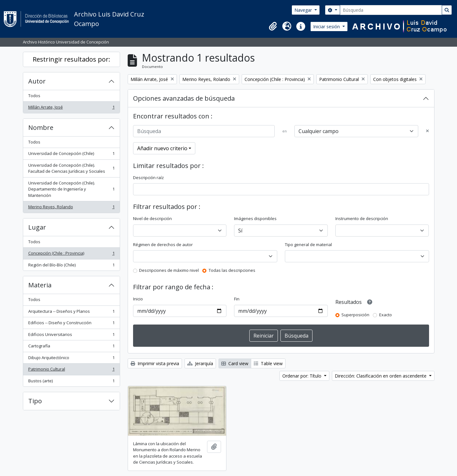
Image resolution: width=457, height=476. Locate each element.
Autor (37, 81)
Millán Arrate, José (71, 108)
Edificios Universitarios (71, 336)
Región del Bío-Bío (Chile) (71, 266)
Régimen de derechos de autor (163, 245)
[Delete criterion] (427, 131)
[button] (273, 26)
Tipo (35, 401)
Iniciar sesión (327, 27)
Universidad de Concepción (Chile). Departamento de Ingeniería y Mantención (71, 189)
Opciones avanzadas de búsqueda (184, 98)
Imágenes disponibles (255, 218)
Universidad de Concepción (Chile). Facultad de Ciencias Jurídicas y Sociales (71, 168)
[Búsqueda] (391, 10)
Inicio (138, 299)
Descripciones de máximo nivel (169, 270)
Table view (268, 363)
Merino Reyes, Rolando (71, 208)
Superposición (355, 315)
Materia (40, 285)
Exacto (386, 315)
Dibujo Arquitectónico (71, 359)
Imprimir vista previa (155, 363)
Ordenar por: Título (302, 376)
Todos (34, 96)
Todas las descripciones (232, 270)
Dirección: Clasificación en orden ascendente (381, 376)
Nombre (41, 127)
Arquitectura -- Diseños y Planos (71, 313)
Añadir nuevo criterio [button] (162, 148)
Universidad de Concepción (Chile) (71, 155)
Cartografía (71, 347)
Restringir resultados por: (71, 59)
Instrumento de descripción (362, 218)
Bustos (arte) (71, 382)
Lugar (37, 227)
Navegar (304, 10)
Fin (237, 299)
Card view (235, 363)
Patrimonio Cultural (71, 370)
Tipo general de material (308, 245)
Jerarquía (200, 363)
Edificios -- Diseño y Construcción (71, 324)
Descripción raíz (148, 178)
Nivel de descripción (152, 218)
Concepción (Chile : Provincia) (71, 255)
